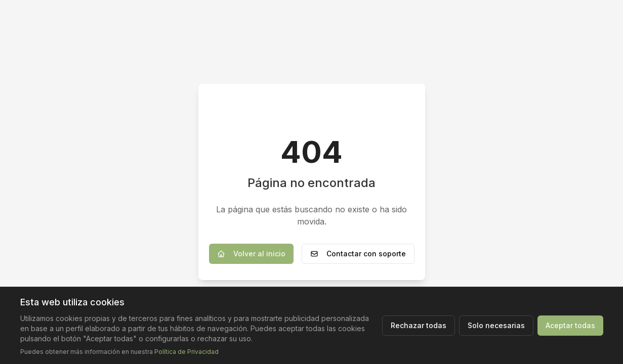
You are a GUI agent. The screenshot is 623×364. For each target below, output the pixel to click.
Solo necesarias (496, 325)
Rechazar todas (419, 325)
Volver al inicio (251, 254)
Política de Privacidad (186, 352)
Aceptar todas (570, 325)
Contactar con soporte (358, 254)
